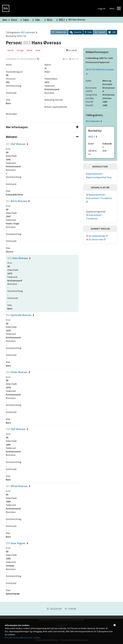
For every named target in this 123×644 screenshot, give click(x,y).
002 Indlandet (53, 20)
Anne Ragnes (17, 543)
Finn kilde (15, 20)
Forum (70, 609)
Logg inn (102, 8)
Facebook (54, 609)
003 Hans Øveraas (77, 20)
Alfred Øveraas (18, 486)
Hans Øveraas (19, 258)
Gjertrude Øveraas (20, 315)
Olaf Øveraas (17, 429)
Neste (30, 50)
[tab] (42, 127)
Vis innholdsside (96, 236)
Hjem (5, 20)
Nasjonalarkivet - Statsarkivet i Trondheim (99, 196)
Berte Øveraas (18, 201)
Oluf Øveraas (17, 144)
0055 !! (62, 20)
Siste (38, 50)
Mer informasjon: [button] (42, 127)
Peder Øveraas (18, 372)
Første (11, 50)
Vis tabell (71, 50)
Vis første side (95, 239)
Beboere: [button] (42, 137)
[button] (76, 32)
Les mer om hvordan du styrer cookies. (23, 638)
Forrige (20, 50)
